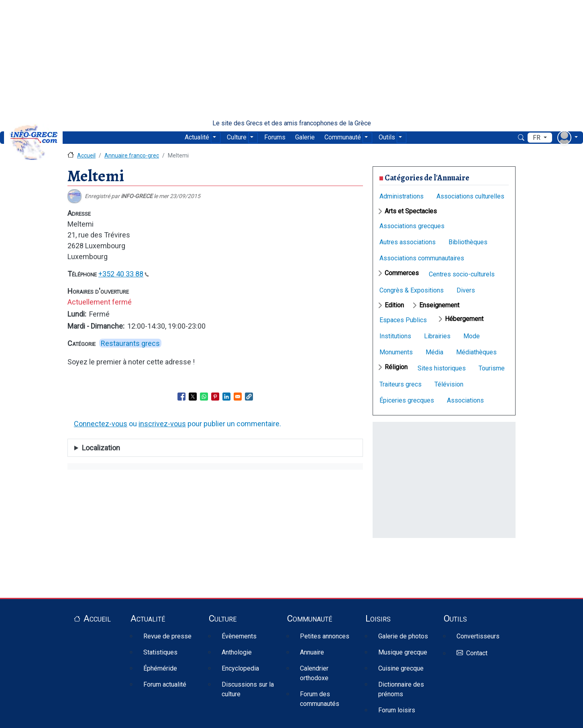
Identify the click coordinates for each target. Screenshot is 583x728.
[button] (249, 397)
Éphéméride (160, 668)
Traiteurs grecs (401, 384)
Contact (477, 653)
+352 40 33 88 (124, 274)
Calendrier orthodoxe (314, 673)
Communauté (343, 137)
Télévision (449, 384)
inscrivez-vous (162, 424)
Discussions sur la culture (248, 689)
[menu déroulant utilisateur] (568, 138)
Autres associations (408, 242)
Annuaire (312, 652)
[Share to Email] (238, 397)
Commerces (402, 273)
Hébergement (464, 319)
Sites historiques (442, 368)
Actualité (197, 137)
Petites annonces (325, 636)
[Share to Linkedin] (226, 397)
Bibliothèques (468, 242)
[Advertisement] (291, 59)
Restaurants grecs (130, 343)
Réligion (396, 367)
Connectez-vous (101, 424)
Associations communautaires (422, 258)
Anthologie (237, 652)
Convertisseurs (478, 636)
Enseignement (439, 305)
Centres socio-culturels (462, 274)
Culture (237, 137)
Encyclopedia (240, 668)
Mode (472, 336)
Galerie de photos (403, 636)
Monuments (396, 352)
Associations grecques (412, 226)
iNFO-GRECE (137, 196)
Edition (394, 305)
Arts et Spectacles (411, 211)
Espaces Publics (403, 320)
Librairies (437, 336)
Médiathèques (476, 352)
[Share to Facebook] (181, 397)
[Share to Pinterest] (215, 397)
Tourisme (492, 368)
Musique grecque (403, 652)
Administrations (402, 196)
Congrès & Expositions (412, 290)
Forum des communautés (320, 699)
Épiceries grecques (407, 400)
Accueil (86, 155)
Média (434, 352)
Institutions (395, 336)
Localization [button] (101, 448)
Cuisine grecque (401, 668)
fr (537, 138)
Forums (275, 137)
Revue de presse (167, 636)
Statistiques (160, 652)
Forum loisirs (397, 710)
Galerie (305, 137)
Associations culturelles (470, 196)
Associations (465, 400)
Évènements (239, 636)
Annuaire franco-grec (132, 155)
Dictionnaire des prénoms (401, 689)
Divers (466, 290)
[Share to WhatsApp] (204, 397)
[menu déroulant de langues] (540, 138)
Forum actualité (165, 684)
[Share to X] (193, 397)
